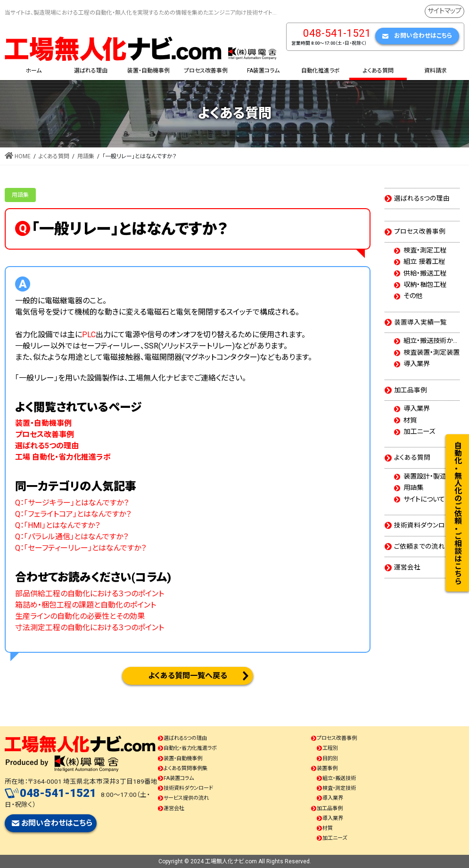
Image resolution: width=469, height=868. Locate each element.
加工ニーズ (419, 432)
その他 (413, 296)
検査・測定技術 (339, 788)
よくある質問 (412, 457)
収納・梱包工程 (425, 285)
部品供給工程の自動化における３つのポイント (90, 594)
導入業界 (417, 364)
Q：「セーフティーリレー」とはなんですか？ (81, 548)
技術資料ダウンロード (425, 525)
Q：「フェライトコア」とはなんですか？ (73, 514)
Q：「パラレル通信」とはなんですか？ (72, 537)
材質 (410, 421)
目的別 (330, 758)
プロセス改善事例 (420, 231)
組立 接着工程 (424, 262)
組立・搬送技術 (339, 778)
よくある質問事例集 (185, 768)
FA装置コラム (179, 778)
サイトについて (424, 500)
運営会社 (407, 567)
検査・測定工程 (425, 251)
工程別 (330, 748)
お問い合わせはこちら (423, 36)
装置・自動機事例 (183, 758)
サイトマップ (444, 11)
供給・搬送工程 (425, 274)
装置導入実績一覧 (420, 322)
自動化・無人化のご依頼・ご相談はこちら (457, 513)
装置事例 (327, 768)
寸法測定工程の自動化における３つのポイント (90, 628)
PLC (89, 335)
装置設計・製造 (425, 477)
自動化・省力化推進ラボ (190, 748)
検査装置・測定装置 (432, 353)
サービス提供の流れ (186, 798)
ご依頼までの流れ (420, 546)
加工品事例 (411, 390)
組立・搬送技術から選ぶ (432, 341)
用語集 (20, 195)
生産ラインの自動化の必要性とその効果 (80, 616)
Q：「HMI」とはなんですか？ (58, 525)
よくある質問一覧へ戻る (188, 676)
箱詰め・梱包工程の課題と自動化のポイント (86, 605)
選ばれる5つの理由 (422, 198)
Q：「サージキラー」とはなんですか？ (72, 503)
